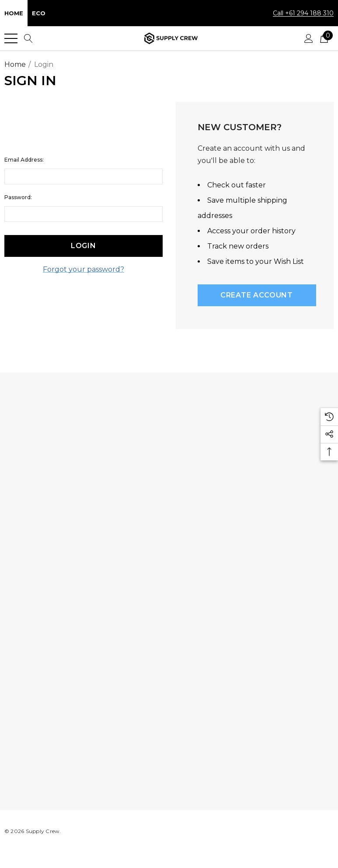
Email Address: (24, 160)
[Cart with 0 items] (324, 38)
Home (14, 13)
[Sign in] (309, 38)
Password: (18, 197)
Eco (39, 13)
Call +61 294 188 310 (303, 13)
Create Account (257, 295)
